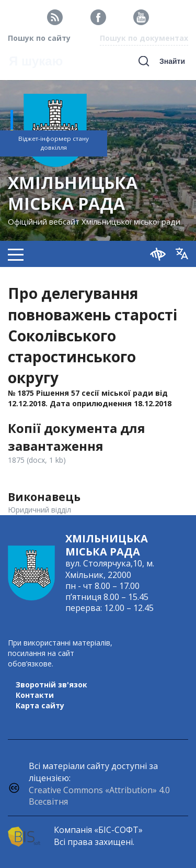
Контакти (35, 695)
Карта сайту (40, 705)
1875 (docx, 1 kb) (37, 460)
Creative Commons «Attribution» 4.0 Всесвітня (99, 796)
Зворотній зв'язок (51, 685)
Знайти (172, 61)
